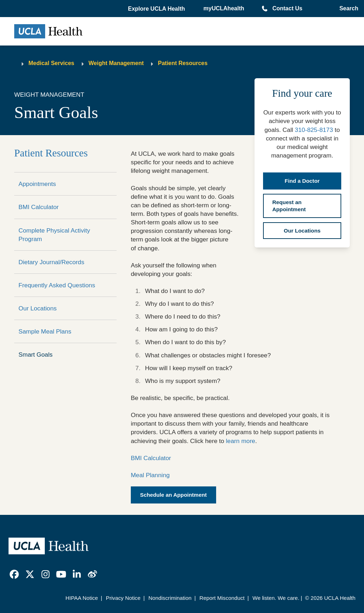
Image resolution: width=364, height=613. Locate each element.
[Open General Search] (347, 9)
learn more (241, 441)
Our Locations (38, 308)
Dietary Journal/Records (51, 262)
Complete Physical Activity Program (54, 235)
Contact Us (287, 8)
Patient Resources (183, 63)
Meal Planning (150, 475)
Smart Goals (36, 355)
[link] (14, 574)
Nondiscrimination (170, 598)
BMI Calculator (39, 207)
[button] (157, 9)
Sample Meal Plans (45, 331)
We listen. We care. (276, 598)
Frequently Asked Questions (57, 285)
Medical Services (51, 63)
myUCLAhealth (224, 8)
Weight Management (116, 63)
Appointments (37, 184)
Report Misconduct (222, 598)
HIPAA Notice (82, 598)
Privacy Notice (123, 598)
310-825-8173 (314, 130)
